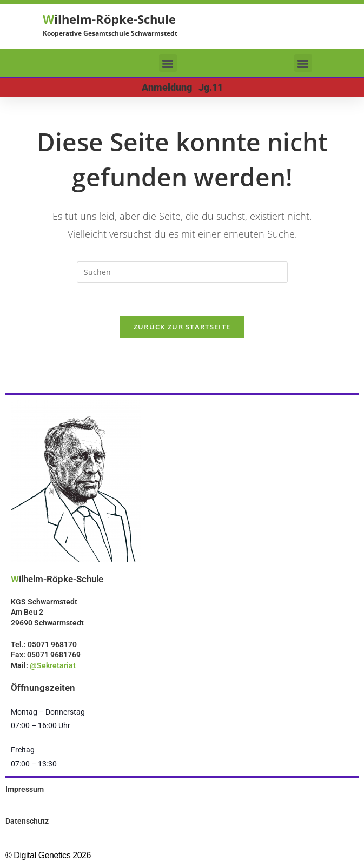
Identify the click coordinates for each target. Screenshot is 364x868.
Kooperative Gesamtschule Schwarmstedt (110, 33)
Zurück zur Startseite (182, 327)
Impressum (25, 789)
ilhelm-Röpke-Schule (109, 19)
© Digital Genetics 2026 (48, 855)
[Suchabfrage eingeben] (182, 272)
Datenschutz (27, 821)
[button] (168, 63)
